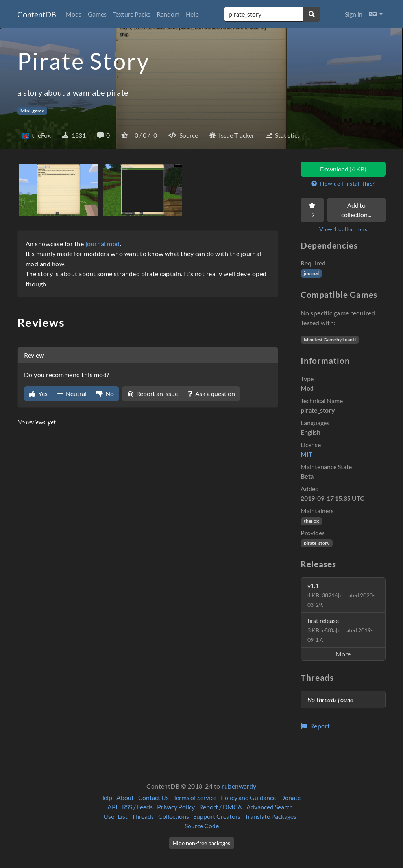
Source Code (202, 826)
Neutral (72, 393)
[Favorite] (312, 210)
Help (192, 14)
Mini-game (32, 111)
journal (311, 273)
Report (315, 726)
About (125, 797)
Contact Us (153, 797)
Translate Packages (271, 816)
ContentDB (37, 14)
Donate (290, 797)
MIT (307, 454)
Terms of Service (195, 797)
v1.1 (341, 595)
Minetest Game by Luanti (330, 340)
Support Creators (217, 816)
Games (97, 14)
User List (116, 816)
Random (168, 14)
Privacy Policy (176, 807)
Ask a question (211, 393)
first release (340, 630)
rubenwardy (239, 786)
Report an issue (153, 393)
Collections (174, 816)
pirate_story (317, 543)
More (343, 654)
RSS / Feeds (137, 807)
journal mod (103, 244)
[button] (376, 14)
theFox (311, 521)
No (105, 393)
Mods (74, 14)
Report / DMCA (221, 807)
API (113, 807)
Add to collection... (356, 210)
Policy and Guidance (248, 797)
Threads (143, 816)
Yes (38, 393)
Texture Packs (132, 14)
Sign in (354, 14)
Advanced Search (270, 807)
